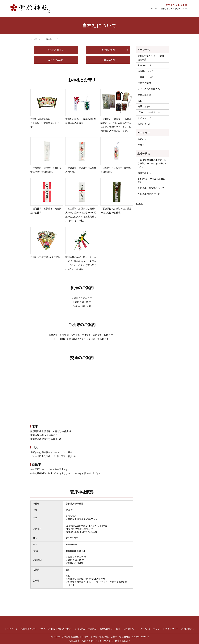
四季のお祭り (144, 106)
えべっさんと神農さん (123, 9)
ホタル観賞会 (142, 9)
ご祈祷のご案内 (56, 60)
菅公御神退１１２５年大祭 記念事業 (44, 9)
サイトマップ (144, 118)
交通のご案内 (108, 60)
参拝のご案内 (108, 50)
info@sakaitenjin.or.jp (76, 551)
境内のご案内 (104, 9)
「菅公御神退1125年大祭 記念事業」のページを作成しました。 (152, 164)
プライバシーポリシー (149, 112)
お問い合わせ (144, 124)
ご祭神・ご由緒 (89, 9)
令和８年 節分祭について (151, 188)
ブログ (141, 145)
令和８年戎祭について (149, 194)
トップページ (18, 9)
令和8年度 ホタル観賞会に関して (151, 181)
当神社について (71, 9)
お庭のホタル (144, 173)
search (14, 14)
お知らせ (142, 139)
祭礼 (140, 101)
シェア (139, 204)
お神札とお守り (56, 50)
